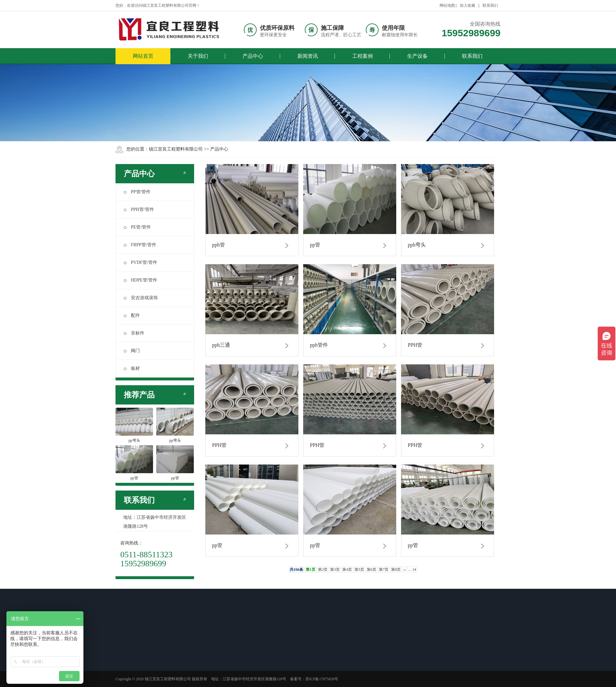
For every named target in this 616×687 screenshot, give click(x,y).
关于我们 (198, 56)
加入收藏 (467, 5)
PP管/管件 (137, 192)
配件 (132, 315)
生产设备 (417, 56)
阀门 (132, 351)
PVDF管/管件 (141, 262)
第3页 (335, 570)
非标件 (134, 333)
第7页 (384, 570)
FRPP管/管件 (140, 245)
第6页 (372, 570)
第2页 (323, 570)
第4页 (347, 570)
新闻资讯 (308, 56)
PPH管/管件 (139, 209)
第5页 (359, 570)
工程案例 (363, 56)
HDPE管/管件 (141, 280)
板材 (132, 368)
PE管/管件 (137, 227)
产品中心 (253, 56)
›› (405, 570)
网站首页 (143, 56)
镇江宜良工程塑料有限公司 (176, 149)
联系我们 (490, 5)
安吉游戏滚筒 (141, 298)
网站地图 (447, 5)
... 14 (412, 570)
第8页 (396, 570)
